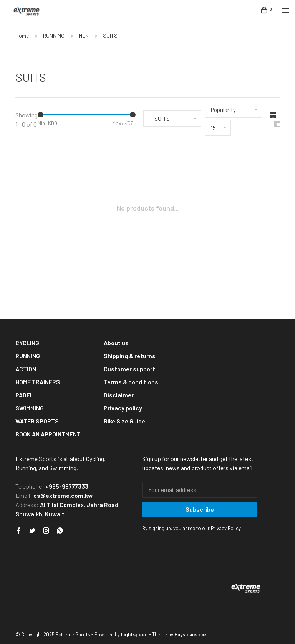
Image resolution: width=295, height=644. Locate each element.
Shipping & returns (130, 356)
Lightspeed (134, 634)
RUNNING (54, 35)
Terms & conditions (131, 382)
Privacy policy (123, 408)
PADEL (24, 395)
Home (22, 35)
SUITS (110, 35)
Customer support (129, 369)
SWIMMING (30, 408)
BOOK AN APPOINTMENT (48, 434)
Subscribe (200, 509)
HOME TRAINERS (38, 382)
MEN (84, 35)
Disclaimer (119, 395)
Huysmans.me (190, 634)
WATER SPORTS (37, 421)
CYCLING (27, 343)
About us (116, 343)
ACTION (26, 369)
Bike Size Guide (124, 421)
